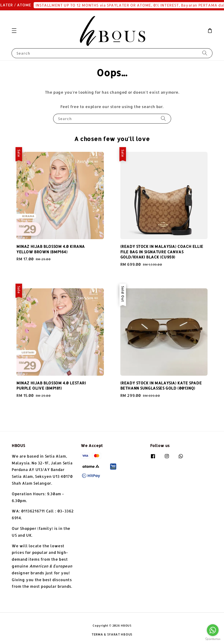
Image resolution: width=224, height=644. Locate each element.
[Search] (205, 53)
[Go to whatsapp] (213, 630)
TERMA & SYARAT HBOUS (112, 634)
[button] (14, 31)
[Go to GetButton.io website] (213, 639)
